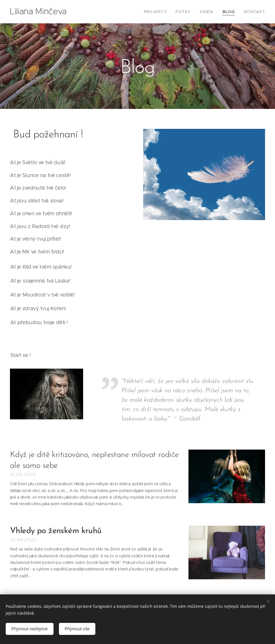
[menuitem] (165, 12)
